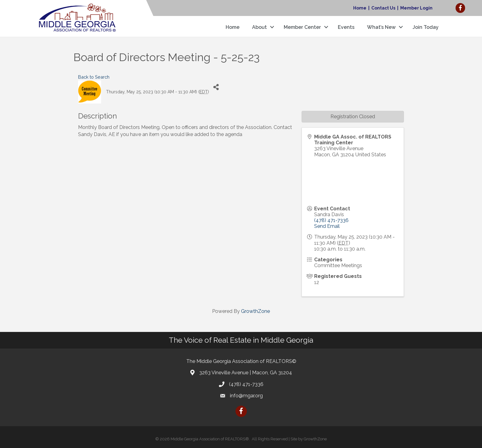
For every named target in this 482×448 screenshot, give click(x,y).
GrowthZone (255, 311)
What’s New (381, 27)
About (259, 27)
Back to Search (94, 77)
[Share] (216, 87)
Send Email (327, 226)
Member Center (302, 27)
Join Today (426, 27)
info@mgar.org (246, 396)
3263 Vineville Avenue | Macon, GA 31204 (246, 373)
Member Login (416, 8)
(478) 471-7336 (331, 220)
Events (346, 27)
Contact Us (383, 8)
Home (360, 8)
